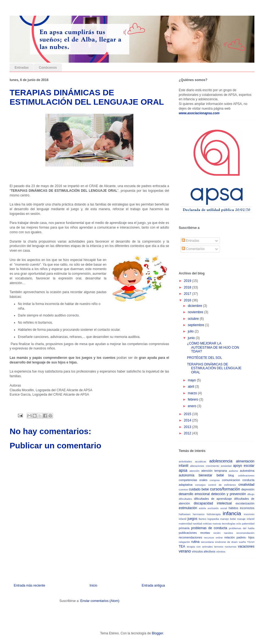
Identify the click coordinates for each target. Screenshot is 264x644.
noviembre (196, 312)
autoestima (247, 471)
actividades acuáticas (193, 461)
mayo (192, 380)
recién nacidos (223, 533)
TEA (182, 546)
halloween (185, 514)
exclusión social (217, 508)
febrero (193, 399)
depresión (248, 489)
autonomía (187, 475)
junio (192, 338)
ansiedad (226, 466)
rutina (195, 542)
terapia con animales (200, 547)
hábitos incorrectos (241, 508)
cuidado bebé (199, 489)
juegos (192, 519)
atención (194, 471)
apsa (183, 470)
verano (185, 551)
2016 (188, 300)
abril (191, 387)
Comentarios (193, 249)
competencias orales (193, 480)
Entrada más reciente (29, 585)
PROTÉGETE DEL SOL (205, 358)
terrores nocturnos (225, 547)
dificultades (185, 499)
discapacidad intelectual (213, 503)
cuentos (183, 489)
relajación (184, 542)
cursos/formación (225, 489)
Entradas (22, 68)
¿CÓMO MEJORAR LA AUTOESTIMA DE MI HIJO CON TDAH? (213, 347)
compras (215, 480)
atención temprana (214, 471)
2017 (188, 294)
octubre (194, 319)
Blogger (157, 633)
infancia (232, 513)
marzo (193, 393)
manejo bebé (228, 519)
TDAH (251, 542)
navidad (197, 524)
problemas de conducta (209, 528)
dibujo (251, 494)
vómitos (221, 552)
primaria (184, 528)
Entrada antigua (153, 585)
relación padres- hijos (239, 537)
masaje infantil (246, 519)
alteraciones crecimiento (205, 466)
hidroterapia (214, 514)
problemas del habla (242, 528)
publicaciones (188, 533)
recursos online (213, 538)
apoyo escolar (244, 466)
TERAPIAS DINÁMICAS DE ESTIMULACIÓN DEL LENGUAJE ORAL (214, 368)
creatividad (246, 485)
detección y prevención (229, 494)
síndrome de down (226, 542)
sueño (242, 542)
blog (231, 475)
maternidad (185, 524)
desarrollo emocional (194, 494)
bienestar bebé (211, 475)
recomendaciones (190, 537)
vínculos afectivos (204, 551)
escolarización (245, 503)
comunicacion (231, 480)
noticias (207, 524)
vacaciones (246, 546)
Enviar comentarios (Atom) (100, 601)
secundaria (207, 542)
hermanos (199, 514)
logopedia (213, 519)
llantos (202, 519)
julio (191, 331)
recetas (205, 533)
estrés (202, 508)
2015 (188, 414)
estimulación (188, 508)
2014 (188, 420)
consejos (200, 485)
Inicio (94, 585)
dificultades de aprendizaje (213, 499)
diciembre (195, 306)
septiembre (196, 325)
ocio (239, 524)
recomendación (245, 533)
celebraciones (246, 475)
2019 (188, 281)
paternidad (248, 524)
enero (193, 406)
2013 (188, 427)
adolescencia (221, 461)
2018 (188, 287)
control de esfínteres (222, 485)
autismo (233, 471)
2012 (188, 433)
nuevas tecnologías (224, 524)
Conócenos (48, 68)
